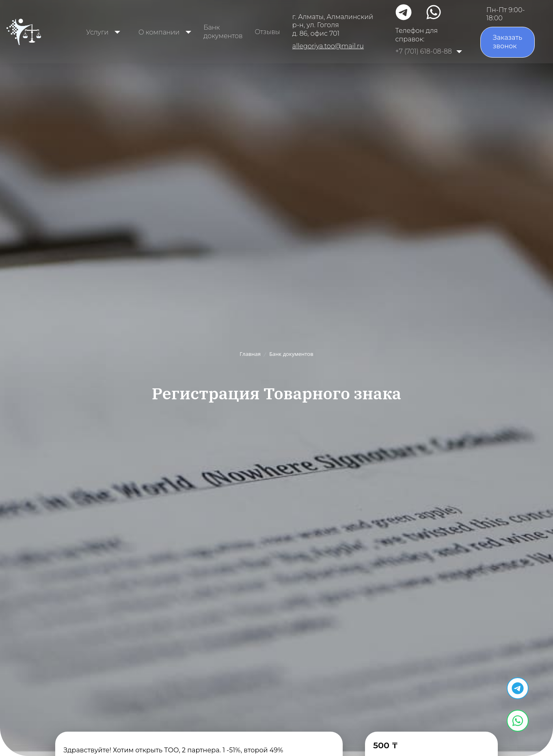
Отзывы (268, 32)
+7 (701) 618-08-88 (424, 51)
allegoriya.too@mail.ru (328, 46)
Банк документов (223, 32)
